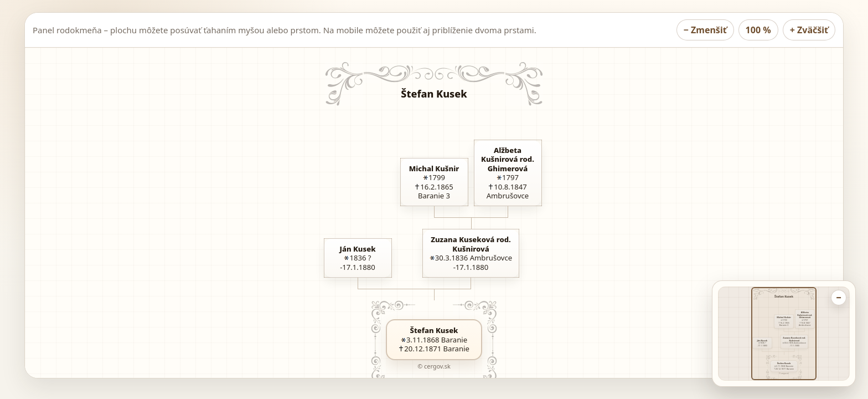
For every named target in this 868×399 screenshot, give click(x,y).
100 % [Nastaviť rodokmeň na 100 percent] (758, 30)
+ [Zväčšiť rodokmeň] (809, 30)
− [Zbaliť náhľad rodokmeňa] (838, 298)
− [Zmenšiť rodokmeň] (705, 30)
